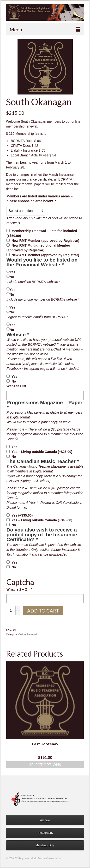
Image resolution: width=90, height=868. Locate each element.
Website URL (17, 386)
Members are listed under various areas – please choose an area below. (39, 199)
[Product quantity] (11, 611)
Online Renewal (28, 634)
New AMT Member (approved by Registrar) (45, 255)
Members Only (45, 845)
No (12, 277)
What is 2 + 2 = (19, 589)
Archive (45, 820)
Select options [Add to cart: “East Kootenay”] (45, 764)
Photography (45, 833)
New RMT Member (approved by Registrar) (45, 241)
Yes (12, 272)
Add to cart (43, 611)
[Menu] (45, 29)
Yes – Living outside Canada (42, 452)
